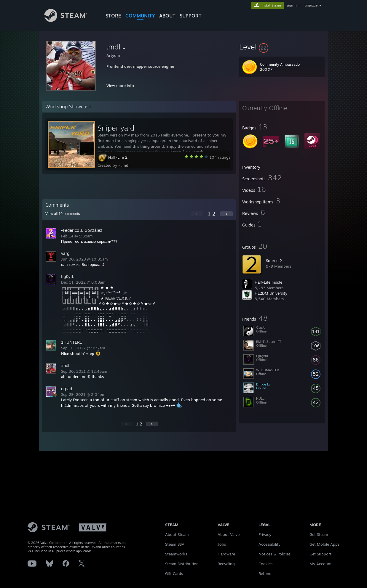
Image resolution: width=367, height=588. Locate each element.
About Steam (177, 534)
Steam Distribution (182, 564)
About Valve (229, 534)
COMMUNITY (140, 16)
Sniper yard (116, 128)
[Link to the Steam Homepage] (70, 20)
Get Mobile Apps (324, 544)
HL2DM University (271, 293)
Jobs (222, 544)
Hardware (226, 554)
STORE (113, 16)
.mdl (125, 165)
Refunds (266, 573)
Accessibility (269, 544)
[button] (282, 47)
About (167, 16)
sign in (292, 5)
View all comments (63, 214)
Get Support (320, 554)
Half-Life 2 (118, 157)
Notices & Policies (275, 554)
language (311, 5)
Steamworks (176, 554)
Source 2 (274, 261)
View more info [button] (120, 86)
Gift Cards (174, 573)
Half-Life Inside (268, 282)
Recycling (226, 564)
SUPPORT (191, 16)
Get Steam (319, 534)
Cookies (265, 564)
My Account (321, 564)
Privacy (265, 534)
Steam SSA (175, 544)
